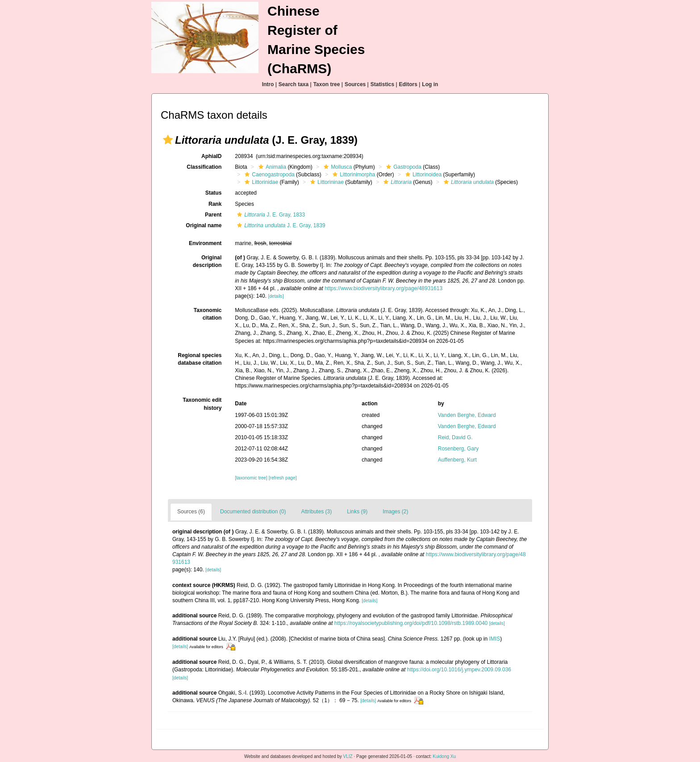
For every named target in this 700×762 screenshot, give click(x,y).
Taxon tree (327, 84)
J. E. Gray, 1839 (280, 225)
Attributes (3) (316, 512)
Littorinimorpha (353, 175)
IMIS (495, 639)
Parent (213, 215)
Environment (205, 243)
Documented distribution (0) (253, 512)
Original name (204, 225)
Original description (207, 261)
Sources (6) (191, 512)
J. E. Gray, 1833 (270, 215)
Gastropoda (403, 167)
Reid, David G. (455, 437)
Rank (215, 204)
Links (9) (357, 512)
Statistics (382, 84)
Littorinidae (260, 182)
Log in (430, 84)
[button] (168, 140)
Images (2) (395, 512)
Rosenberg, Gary (458, 449)
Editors (408, 84)
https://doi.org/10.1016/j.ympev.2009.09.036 (459, 670)
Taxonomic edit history (202, 404)
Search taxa (294, 84)
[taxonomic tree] (251, 478)
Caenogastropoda (268, 175)
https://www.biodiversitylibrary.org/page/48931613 (383, 288)
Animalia (271, 167)
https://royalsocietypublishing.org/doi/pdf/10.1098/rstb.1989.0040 (411, 623)
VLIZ (348, 756)
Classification (204, 167)
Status (214, 193)
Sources (355, 84)
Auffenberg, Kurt (457, 460)
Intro (268, 84)
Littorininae (326, 182)
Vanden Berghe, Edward (467, 415)
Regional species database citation (200, 359)
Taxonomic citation (208, 314)
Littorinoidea (422, 175)
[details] (276, 296)
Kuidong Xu (444, 756)
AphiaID (211, 156)
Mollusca (337, 167)
